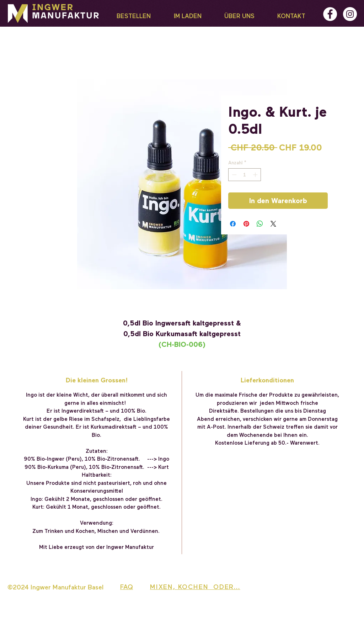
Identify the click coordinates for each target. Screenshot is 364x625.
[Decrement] (234, 175)
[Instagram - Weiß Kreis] (350, 14)
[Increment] (256, 175)
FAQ (127, 587)
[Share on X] (273, 224)
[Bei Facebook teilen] (233, 224)
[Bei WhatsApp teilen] (260, 224)
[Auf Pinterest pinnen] (246, 224)
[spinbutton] (245, 175)
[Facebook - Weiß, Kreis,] (330, 14)
